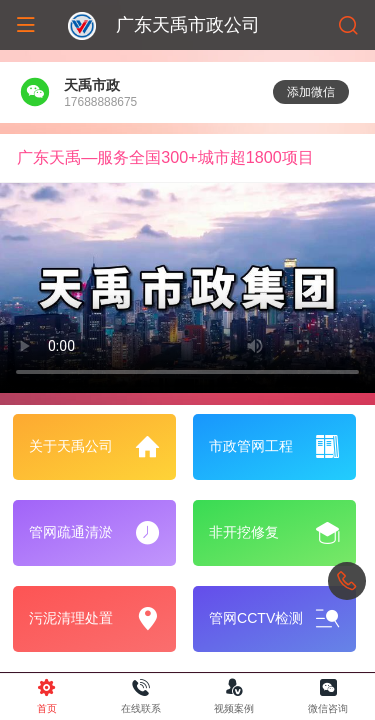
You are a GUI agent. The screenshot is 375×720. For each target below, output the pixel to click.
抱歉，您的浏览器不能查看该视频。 (187, 288)
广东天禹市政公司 (188, 25)
